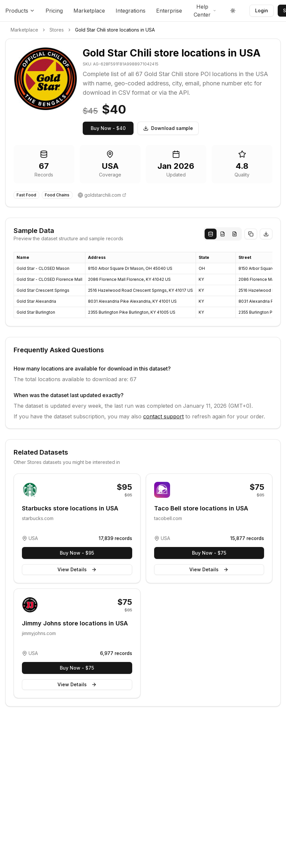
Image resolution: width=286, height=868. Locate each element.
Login (262, 10)
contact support (163, 416)
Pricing (54, 11)
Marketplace (89, 11)
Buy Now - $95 (77, 553)
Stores (57, 30)
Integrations (131, 11)
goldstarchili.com (103, 195)
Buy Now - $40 (108, 128)
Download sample (168, 128)
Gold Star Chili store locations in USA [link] (115, 30)
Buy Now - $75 (209, 553)
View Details (77, 569)
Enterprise (169, 11)
